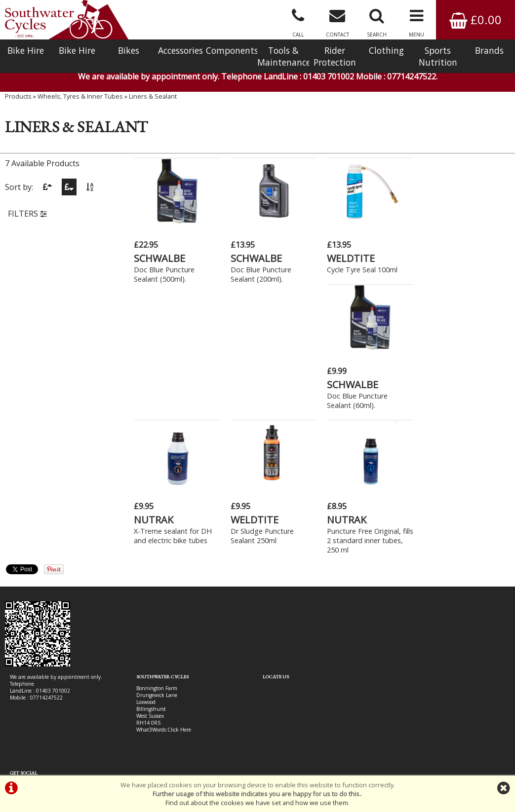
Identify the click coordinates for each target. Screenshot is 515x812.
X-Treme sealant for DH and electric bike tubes (173, 409)
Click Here (179, 603)
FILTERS (27, 214)
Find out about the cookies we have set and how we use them (257, 803)
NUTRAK (154, 393)
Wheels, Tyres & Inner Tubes (80, 96)
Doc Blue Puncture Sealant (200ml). (260, 274)
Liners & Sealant (153, 96)
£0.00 (475, 19)
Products (18, 96)
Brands (489, 50)
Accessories (180, 50)
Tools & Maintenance (283, 56)
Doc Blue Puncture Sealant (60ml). (454, 274)
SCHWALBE (159, 258)
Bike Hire (26, 50)
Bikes (129, 50)
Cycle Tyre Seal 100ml (362, 270)
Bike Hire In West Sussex (38, 739)
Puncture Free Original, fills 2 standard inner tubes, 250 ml (370, 414)
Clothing (386, 50)
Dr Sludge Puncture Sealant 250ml (262, 409)
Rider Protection (335, 56)
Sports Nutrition (438, 56)
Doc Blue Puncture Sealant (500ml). (164, 274)
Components (232, 50)
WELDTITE (351, 258)
